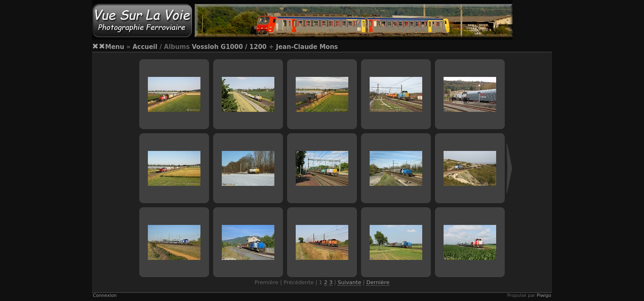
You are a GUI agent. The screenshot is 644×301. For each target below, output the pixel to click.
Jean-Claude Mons (307, 47)
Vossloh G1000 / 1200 (229, 47)
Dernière (378, 282)
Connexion (105, 295)
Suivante (349, 282)
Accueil (145, 47)
